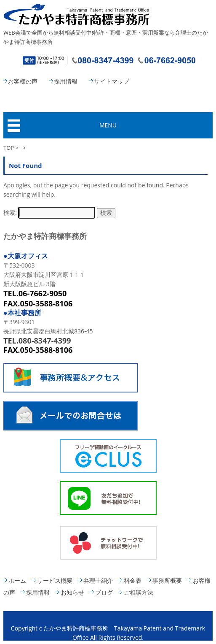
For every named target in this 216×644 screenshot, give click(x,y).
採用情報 (66, 81)
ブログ (104, 592)
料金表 (133, 580)
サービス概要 (55, 580)
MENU (108, 125)
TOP (9, 148)
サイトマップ (112, 81)
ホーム (17, 580)
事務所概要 (167, 580)
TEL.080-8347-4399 (37, 341)
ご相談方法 (139, 592)
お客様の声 (23, 81)
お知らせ (72, 592)
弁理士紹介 (98, 580)
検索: (10, 212)
